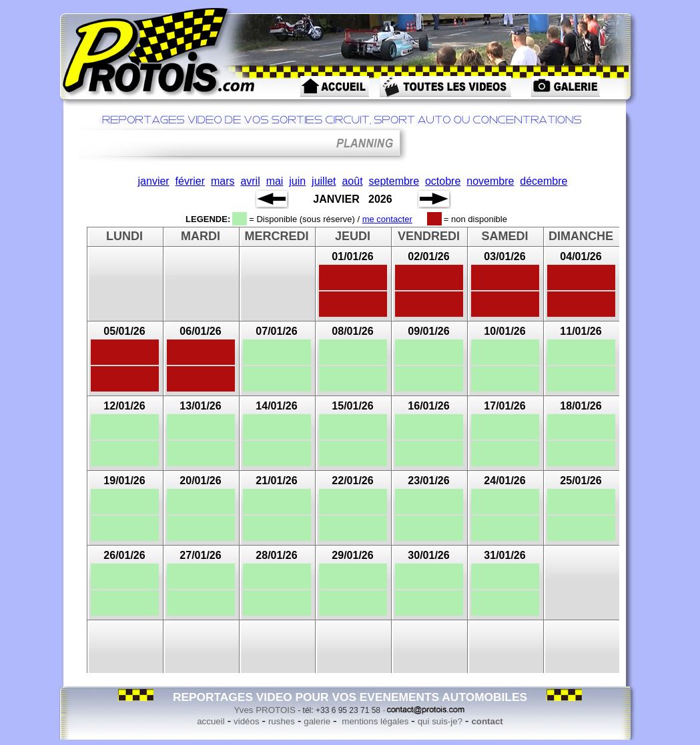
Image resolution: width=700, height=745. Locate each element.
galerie (317, 721)
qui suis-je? (440, 721)
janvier (154, 181)
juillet (324, 181)
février (190, 181)
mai (275, 181)
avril (250, 181)
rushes (282, 721)
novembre (490, 181)
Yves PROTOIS (265, 710)
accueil (211, 721)
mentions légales (374, 721)
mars (223, 181)
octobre (443, 181)
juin (297, 181)
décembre (544, 181)
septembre (394, 181)
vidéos (247, 721)
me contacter (387, 219)
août (352, 181)
